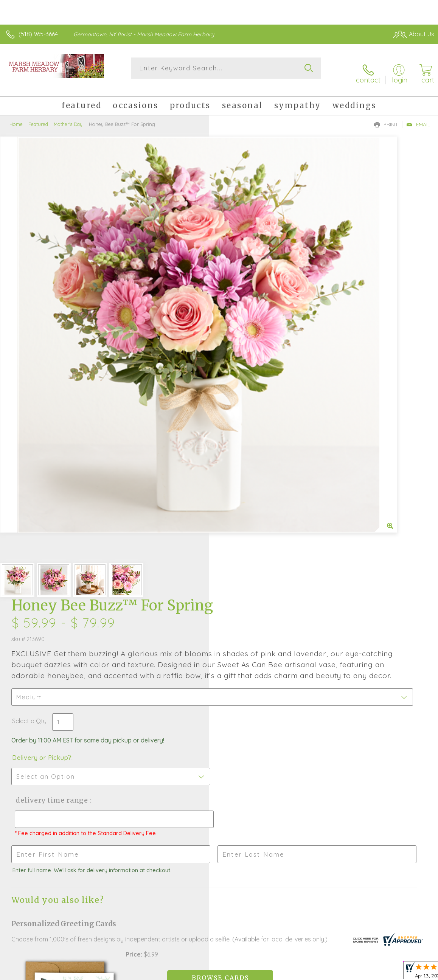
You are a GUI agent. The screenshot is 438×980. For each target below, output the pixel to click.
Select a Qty (238, 283)
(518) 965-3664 (38, 34)
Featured (38, 115)
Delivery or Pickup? (251, 320)
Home (16, 115)
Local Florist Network (360, 975)
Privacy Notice (306, 975)
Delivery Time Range (258, 362)
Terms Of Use (261, 975)
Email (418, 116)
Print (386, 116)
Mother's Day (68, 115)
